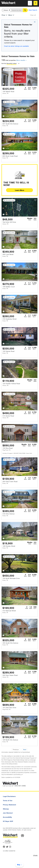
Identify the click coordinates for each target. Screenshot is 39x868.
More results (21, 60)
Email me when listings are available (16, 46)
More (10, 15)
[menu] (35, 3)
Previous (16, 750)
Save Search (33, 10)
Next (25, 750)
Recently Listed (11, 63)
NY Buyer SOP (8, 821)
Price (3, 15)
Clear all (33, 15)
